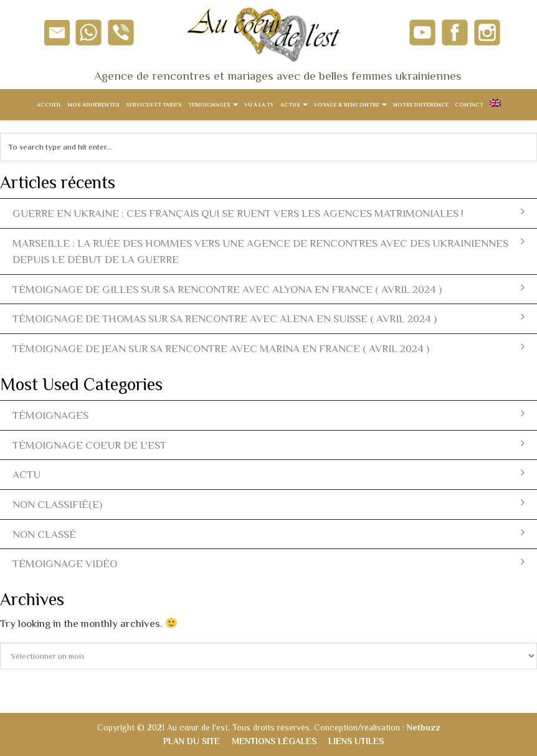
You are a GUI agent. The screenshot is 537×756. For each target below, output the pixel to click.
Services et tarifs (154, 105)
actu (268, 474)
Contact (469, 105)
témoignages (268, 415)
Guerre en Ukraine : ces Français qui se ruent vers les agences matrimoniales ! (268, 213)
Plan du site (192, 741)
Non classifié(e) (268, 504)
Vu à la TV (259, 105)
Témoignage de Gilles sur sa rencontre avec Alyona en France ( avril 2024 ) (268, 289)
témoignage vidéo (268, 563)
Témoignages (213, 105)
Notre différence (421, 105)
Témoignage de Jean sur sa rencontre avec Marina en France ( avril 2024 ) (268, 348)
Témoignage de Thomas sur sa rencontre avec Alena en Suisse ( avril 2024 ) (268, 318)
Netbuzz (424, 727)
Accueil (49, 105)
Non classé (268, 534)
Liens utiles (356, 741)
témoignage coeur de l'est (268, 445)
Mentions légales (274, 741)
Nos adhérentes (94, 105)
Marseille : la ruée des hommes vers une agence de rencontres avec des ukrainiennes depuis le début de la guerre (268, 251)
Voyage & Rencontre (350, 105)
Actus (294, 105)
